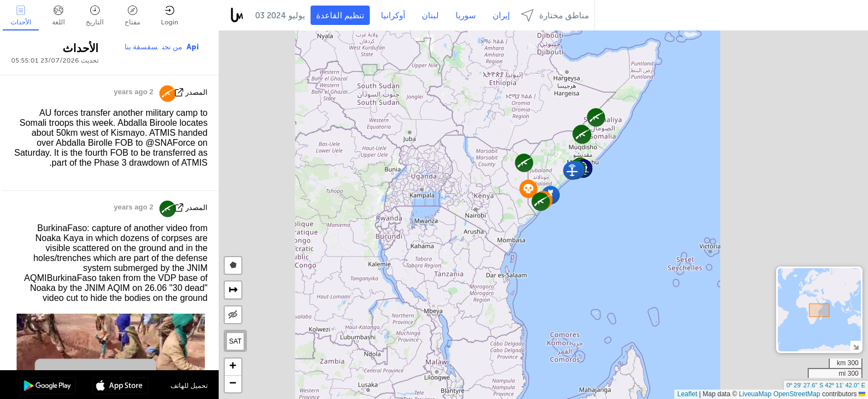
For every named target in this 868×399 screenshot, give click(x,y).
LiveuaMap (755, 394)
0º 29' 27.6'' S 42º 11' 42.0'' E (826, 385)
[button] (524, 163)
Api (193, 47)
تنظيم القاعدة (340, 16)
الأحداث (21, 16)
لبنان (430, 16)
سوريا (466, 16)
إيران (501, 16)
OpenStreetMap (797, 394)
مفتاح (132, 16)
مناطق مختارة (555, 15)
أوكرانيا (393, 16)
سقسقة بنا (141, 47)
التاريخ (95, 16)
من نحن (172, 47)
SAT (235, 341)
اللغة (58, 16)
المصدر (197, 92)
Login (170, 16)
